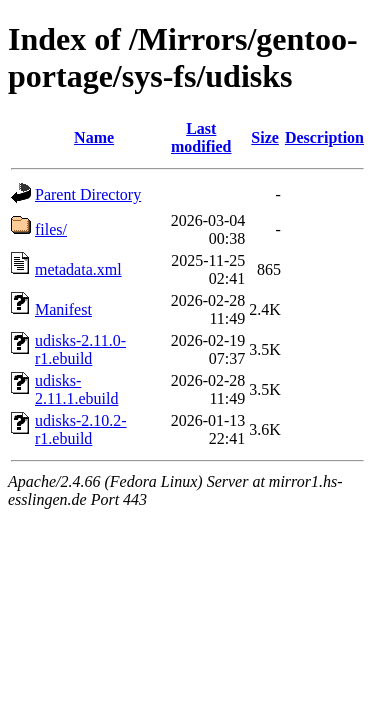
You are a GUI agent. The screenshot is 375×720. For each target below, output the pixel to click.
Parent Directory (88, 194)
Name (94, 137)
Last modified (201, 137)
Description (324, 137)
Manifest (63, 309)
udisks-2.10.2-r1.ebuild (81, 429)
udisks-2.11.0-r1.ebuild (80, 349)
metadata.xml (78, 269)
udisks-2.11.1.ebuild (76, 389)
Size (265, 137)
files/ (51, 229)
